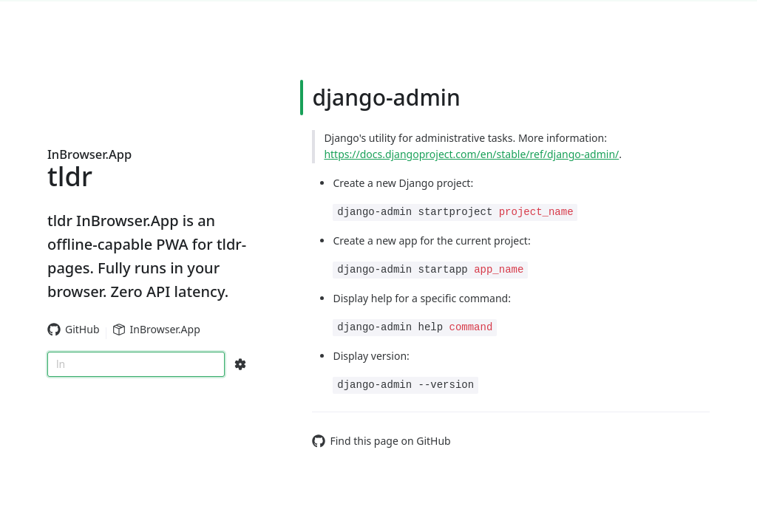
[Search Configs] (240, 364)
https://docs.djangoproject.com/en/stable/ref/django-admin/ (471, 154)
